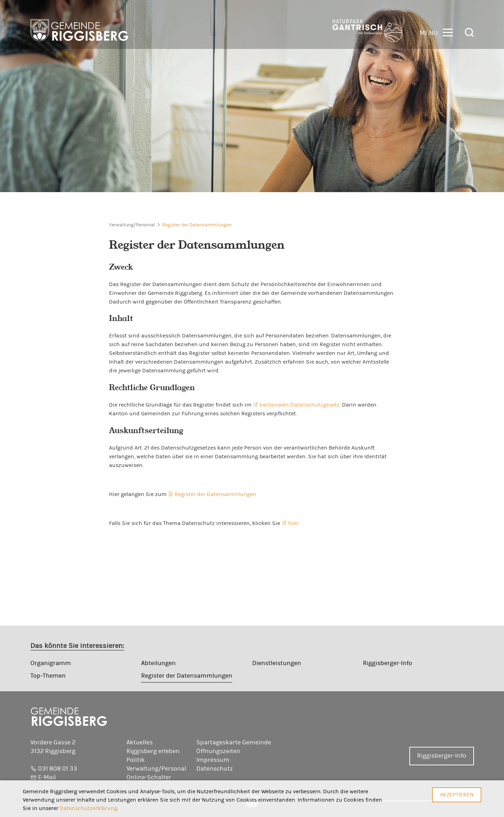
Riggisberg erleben (153, 751)
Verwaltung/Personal (132, 225)
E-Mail (47, 778)
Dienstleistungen (277, 663)
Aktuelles (140, 743)
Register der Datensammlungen (197, 225)
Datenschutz (215, 769)
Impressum (213, 760)
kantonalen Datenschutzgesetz (300, 405)
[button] (436, 32)
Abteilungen (158, 663)
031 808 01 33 (58, 769)
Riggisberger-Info (388, 663)
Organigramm (51, 663)
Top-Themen (48, 676)
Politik (136, 760)
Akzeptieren (457, 795)
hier (293, 523)
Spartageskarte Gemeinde (234, 743)
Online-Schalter (149, 778)
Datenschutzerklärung (89, 808)
